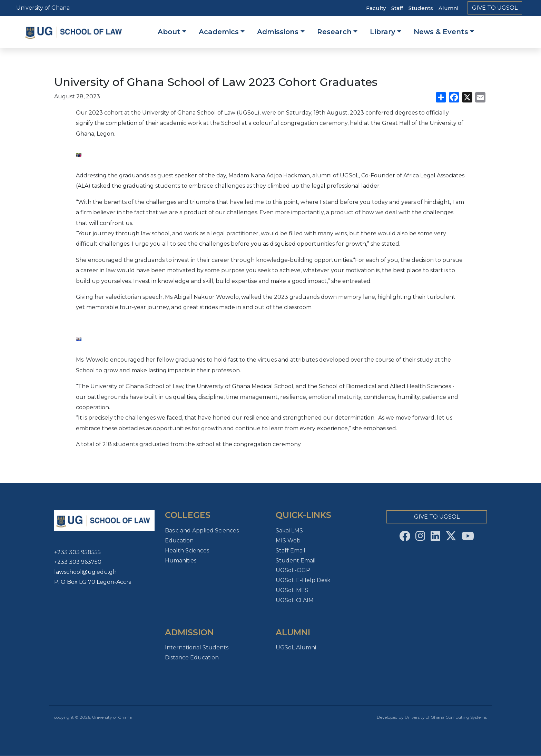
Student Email (296, 561)
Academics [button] (219, 32)
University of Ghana (43, 8)
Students (421, 8)
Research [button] (334, 32)
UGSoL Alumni (296, 647)
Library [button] (383, 32)
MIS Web (288, 541)
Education (179, 541)
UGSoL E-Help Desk (303, 580)
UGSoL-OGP (293, 570)
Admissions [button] (278, 32)
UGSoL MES (292, 590)
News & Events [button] (441, 32)
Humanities (181, 561)
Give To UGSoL (495, 8)
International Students (197, 647)
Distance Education (192, 657)
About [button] (169, 32)
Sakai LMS (289, 531)
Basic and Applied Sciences (202, 531)
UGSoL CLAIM (295, 600)
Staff (397, 8)
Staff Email (291, 551)
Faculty (376, 8)
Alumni (448, 8)
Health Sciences (187, 551)
